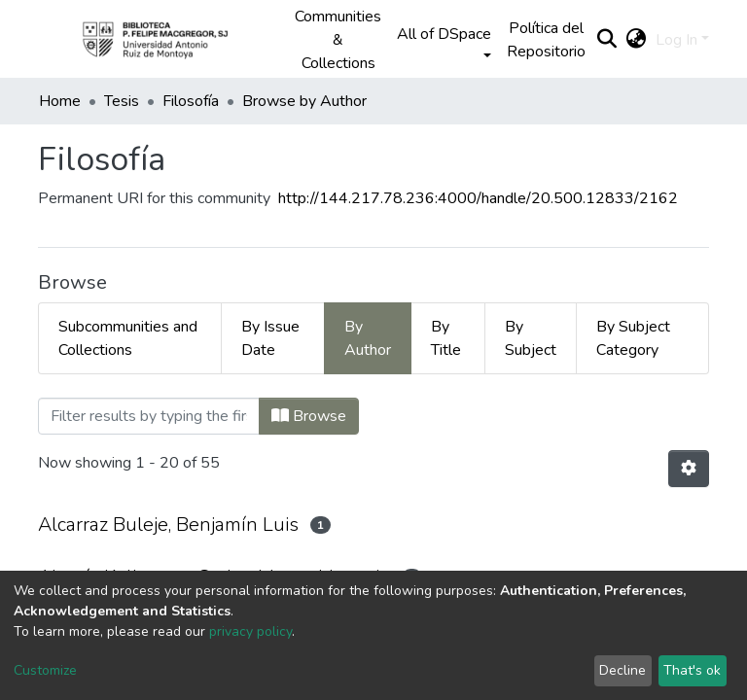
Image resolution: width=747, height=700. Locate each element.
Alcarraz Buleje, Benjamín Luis (168, 525)
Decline (622, 670)
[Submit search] (606, 40)
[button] (636, 40)
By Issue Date (270, 338)
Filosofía (191, 101)
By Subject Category (633, 338)
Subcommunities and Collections (128, 338)
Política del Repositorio (546, 40)
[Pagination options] (689, 469)
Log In (676, 40)
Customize (45, 670)
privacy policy (250, 631)
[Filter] (149, 416)
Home (60, 101)
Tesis (122, 101)
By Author (368, 338)
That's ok (692, 670)
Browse (309, 416)
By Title (446, 338)
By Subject (531, 338)
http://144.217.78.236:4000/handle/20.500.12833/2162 (478, 198)
